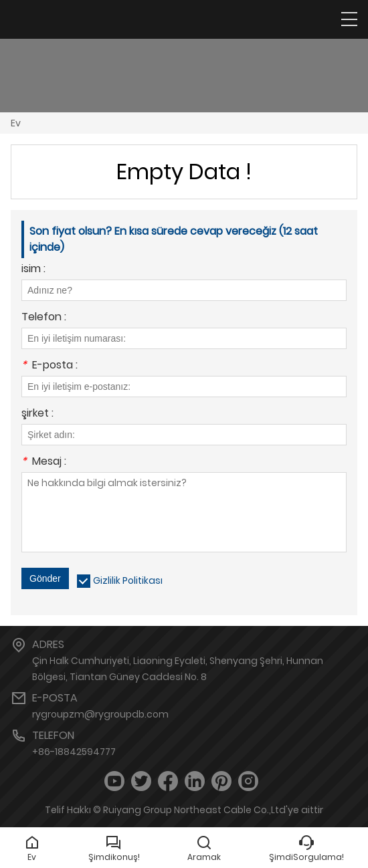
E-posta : (50, 366)
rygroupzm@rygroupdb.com (100, 714)
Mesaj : (44, 462)
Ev (16, 123)
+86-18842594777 (74, 752)
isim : (33, 270)
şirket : (37, 414)
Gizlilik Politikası (128, 580)
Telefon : (44, 318)
